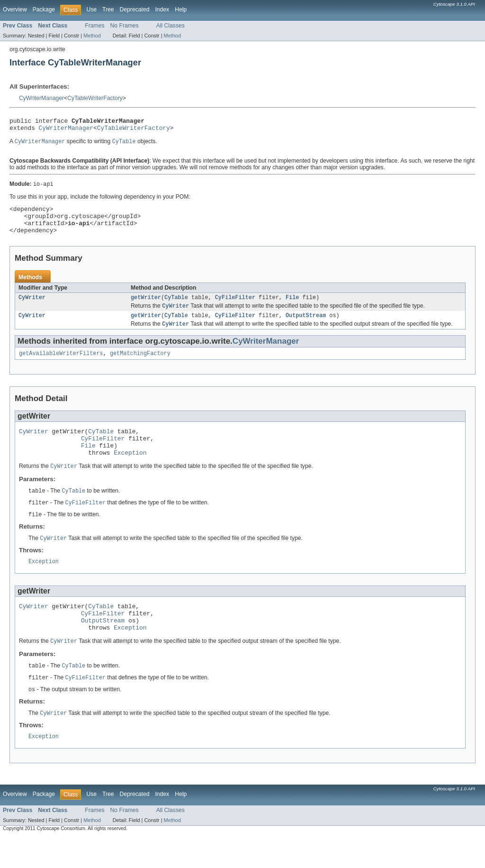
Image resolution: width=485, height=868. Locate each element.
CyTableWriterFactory (95, 98)
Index (162, 9)
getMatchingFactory (140, 366)
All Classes (171, 26)
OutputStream (306, 327)
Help (181, 9)
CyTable (176, 308)
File (292, 308)
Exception (130, 471)
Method (92, 36)
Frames (94, 26)
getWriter (146, 308)
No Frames (125, 26)
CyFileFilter (235, 308)
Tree (108, 9)
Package (44, 9)
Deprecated (135, 9)
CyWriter (32, 308)
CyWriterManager (41, 98)
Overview (15, 9)
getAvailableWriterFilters (61, 366)
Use (91, 9)
